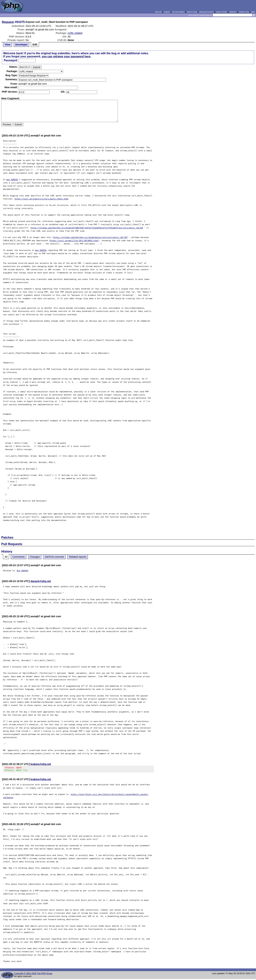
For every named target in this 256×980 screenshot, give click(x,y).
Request (8, 22)
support (167, 12)
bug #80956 (12, 179)
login (253, 12)
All (6, 557)
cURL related (75, 33)
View (7, 45)
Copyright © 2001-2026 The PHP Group (33, 975)
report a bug (192, 12)
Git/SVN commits (54, 557)
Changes (35, 557)
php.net (158, 12)
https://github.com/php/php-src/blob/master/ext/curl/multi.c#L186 (90, 237)
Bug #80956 (22, 570)
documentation (178, 12)
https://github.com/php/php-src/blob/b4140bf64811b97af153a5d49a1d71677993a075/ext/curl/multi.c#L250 (87, 228)
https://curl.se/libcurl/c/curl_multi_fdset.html (41, 199)
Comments (19, 557)
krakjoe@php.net (41, 764)
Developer (22, 45)
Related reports (78, 557)
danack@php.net (41, 581)
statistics (233, 12)
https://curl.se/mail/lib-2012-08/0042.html (74, 240)
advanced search (206, 12)
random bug (244, 12)
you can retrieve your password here (66, 56)
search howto (221, 12)
